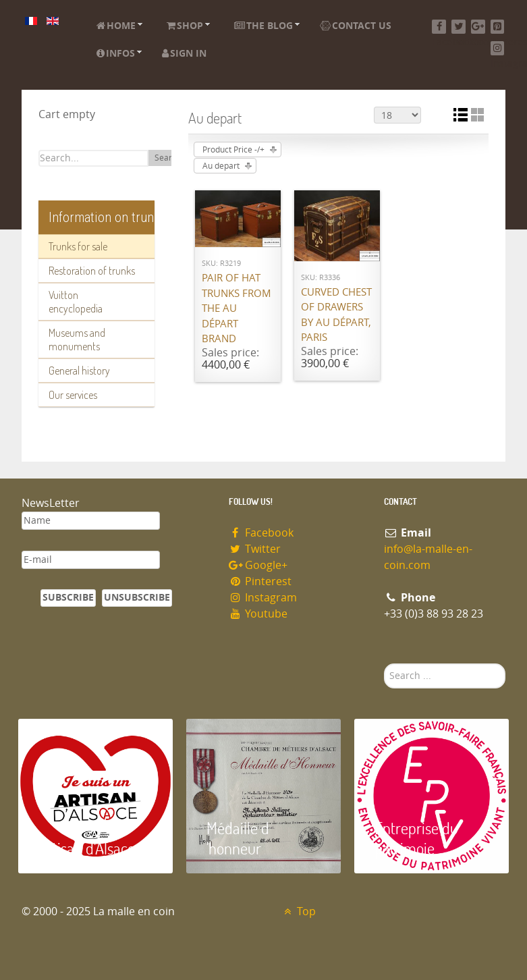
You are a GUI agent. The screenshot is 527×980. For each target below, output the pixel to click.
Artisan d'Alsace (87, 848)
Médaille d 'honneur (238, 838)
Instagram (263, 598)
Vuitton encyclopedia (76, 302)
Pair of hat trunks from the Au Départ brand (237, 308)
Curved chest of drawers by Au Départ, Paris (336, 315)
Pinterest (260, 581)
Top (299, 911)
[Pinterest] (498, 27)
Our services (73, 395)
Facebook (261, 533)
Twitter (255, 549)
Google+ (258, 565)
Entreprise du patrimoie (416, 838)
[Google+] (478, 27)
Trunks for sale (78, 246)
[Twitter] (459, 27)
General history (79, 371)
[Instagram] (498, 48)
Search (168, 158)
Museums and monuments (77, 339)
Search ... (384, 664)
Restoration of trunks (92, 271)
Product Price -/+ (233, 150)
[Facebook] (439, 27)
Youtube (258, 614)
